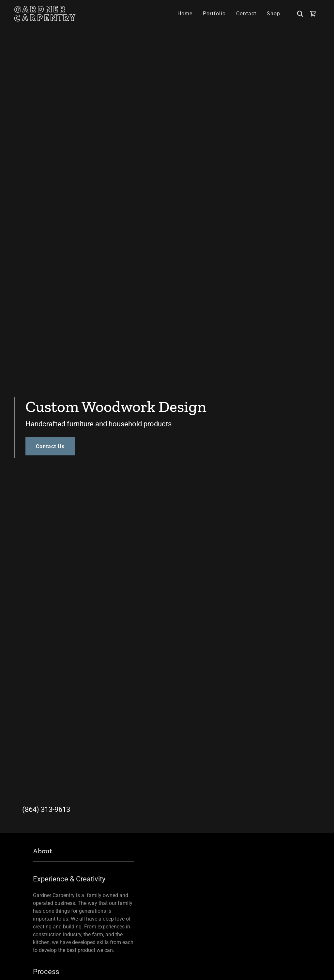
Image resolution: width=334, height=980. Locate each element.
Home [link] (185, 14)
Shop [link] (273, 14)
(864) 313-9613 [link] (46, 809)
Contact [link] (246, 14)
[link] (60, 19)
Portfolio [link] (214, 14)
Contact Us (50, 446)
